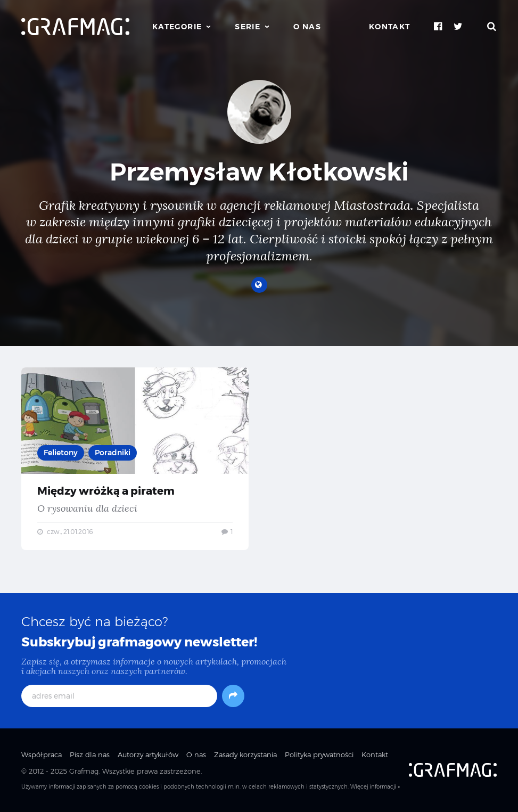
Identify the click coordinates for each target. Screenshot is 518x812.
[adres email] (119, 696)
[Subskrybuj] (233, 696)
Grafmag (84, 771)
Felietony (61, 453)
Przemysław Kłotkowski (259, 172)
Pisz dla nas (90, 754)
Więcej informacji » (375, 787)
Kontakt (390, 27)
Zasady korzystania (245, 754)
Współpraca (42, 754)
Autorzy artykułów (148, 754)
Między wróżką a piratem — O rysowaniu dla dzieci (135, 459)
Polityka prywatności (319, 754)
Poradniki (113, 453)
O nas (307, 27)
